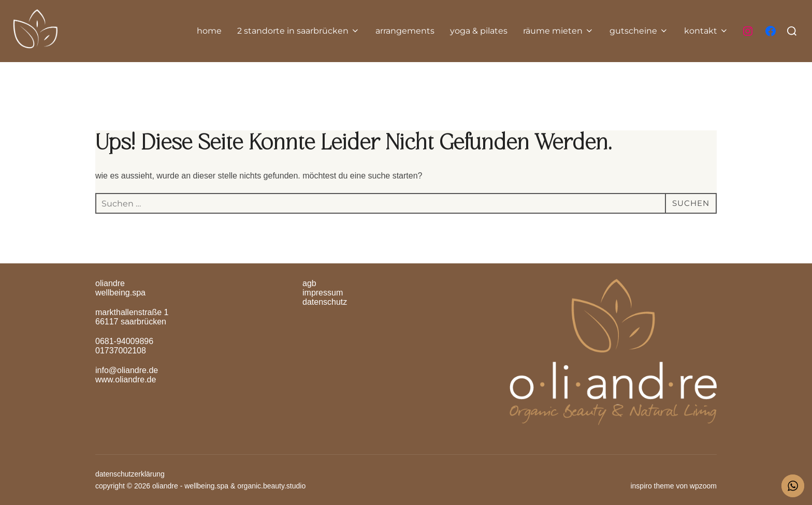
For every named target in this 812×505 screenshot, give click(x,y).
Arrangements (405, 31)
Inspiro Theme (652, 486)
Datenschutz (325, 302)
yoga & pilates (479, 31)
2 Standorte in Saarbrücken (299, 31)
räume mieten (559, 31)
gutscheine (639, 31)
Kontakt (706, 31)
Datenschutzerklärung (130, 474)
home (209, 31)
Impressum (323, 293)
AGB (309, 283)
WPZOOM (703, 486)
